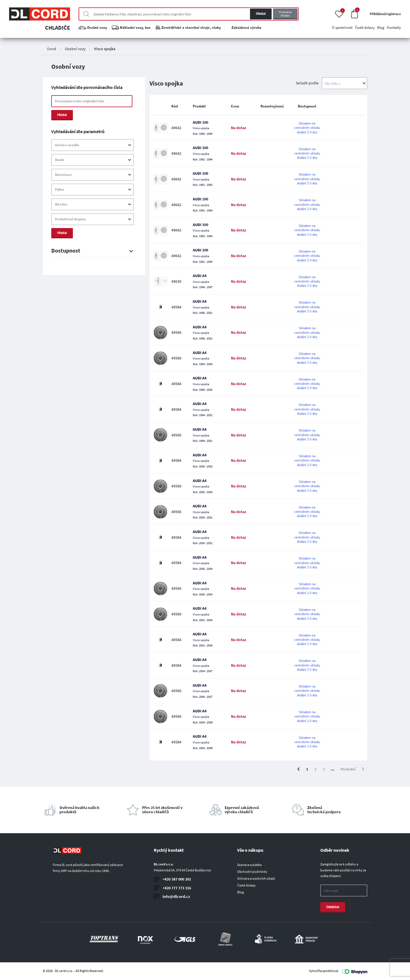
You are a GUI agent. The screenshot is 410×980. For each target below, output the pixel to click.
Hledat (261, 14)
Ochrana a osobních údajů (256, 878)
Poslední (348, 769)
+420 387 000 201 (177, 879)
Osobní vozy (75, 49)
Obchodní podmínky (252, 872)
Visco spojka (105, 49)
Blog (240, 892)
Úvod (52, 49)
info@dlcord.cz (176, 896)
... (333, 769)
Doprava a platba (249, 865)
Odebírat (333, 907)
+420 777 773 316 (177, 888)
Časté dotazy (246, 885)
